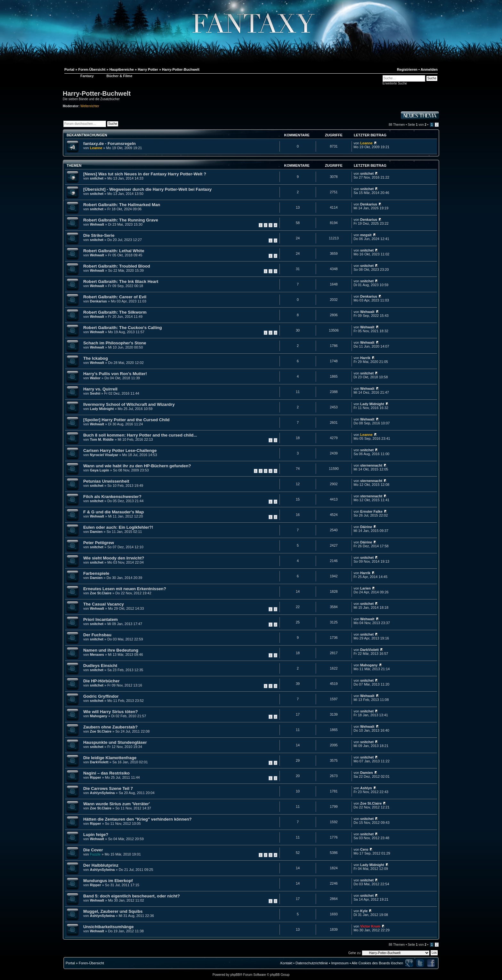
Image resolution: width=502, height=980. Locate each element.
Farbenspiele (96, 573)
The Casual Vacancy (104, 604)
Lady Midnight (102, 409)
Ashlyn (366, 788)
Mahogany (369, 665)
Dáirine (366, 527)
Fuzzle (95, 854)
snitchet (97, 178)
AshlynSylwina (102, 793)
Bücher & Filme (120, 76)
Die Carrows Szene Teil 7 (108, 788)
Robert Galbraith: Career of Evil (115, 297)
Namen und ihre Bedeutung (111, 650)
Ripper (96, 777)
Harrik (365, 358)
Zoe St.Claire (101, 593)
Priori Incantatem (101, 619)
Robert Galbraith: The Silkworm (115, 312)
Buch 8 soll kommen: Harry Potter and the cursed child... (140, 435)
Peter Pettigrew (99, 543)
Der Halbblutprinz (101, 865)
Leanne (96, 148)
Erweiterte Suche (395, 83)
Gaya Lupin (100, 470)
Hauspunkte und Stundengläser (115, 742)
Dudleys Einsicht (100, 666)
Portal (70, 963)
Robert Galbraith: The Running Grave (121, 220)
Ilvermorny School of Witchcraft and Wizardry (129, 404)
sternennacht (371, 465)
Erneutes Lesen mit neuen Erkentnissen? (125, 589)
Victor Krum (370, 926)
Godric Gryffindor (101, 696)
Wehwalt (97, 224)
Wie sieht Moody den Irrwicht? (114, 558)
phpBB (235, 975)
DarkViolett (369, 650)
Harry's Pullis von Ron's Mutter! (115, 374)
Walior (95, 378)
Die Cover (93, 850)
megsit (366, 235)
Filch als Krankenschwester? (112, 497)
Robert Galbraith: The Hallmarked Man (122, 205)
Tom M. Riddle (102, 439)
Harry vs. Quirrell (100, 389)
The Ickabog (96, 358)
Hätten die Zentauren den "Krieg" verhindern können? (138, 819)
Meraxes (97, 655)
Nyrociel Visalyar (104, 455)
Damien (96, 532)
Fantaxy (87, 76)
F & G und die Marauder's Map (113, 512)
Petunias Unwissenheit (106, 481)
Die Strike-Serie (99, 235)
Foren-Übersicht (91, 963)
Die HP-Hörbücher (101, 681)
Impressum (340, 963)
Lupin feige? (96, 835)
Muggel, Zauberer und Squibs (113, 911)
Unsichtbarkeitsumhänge (109, 927)
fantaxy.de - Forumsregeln (109, 144)
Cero (364, 849)
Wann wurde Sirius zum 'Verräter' (117, 804)
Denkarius (369, 204)
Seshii (95, 393)
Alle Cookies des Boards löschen (377, 963)
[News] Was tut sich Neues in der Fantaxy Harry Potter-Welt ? (145, 174)
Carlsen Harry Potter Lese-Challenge (120, 450)
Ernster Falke (371, 511)
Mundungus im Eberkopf (108, 881)
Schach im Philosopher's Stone (115, 343)
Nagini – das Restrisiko (106, 773)
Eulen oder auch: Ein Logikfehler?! (118, 527)
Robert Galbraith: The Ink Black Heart (121, 281)
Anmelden (429, 69)
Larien (365, 588)
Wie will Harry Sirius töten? (111, 712)
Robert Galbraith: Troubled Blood (117, 266)
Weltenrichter (90, 106)
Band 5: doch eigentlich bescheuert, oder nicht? (132, 896)
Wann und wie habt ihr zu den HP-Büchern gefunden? (137, 466)
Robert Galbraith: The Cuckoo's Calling (123, 328)
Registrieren (407, 69)
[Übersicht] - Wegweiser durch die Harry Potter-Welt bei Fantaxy (147, 189)
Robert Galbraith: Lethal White (114, 251)
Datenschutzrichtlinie (312, 963)
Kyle (364, 911)
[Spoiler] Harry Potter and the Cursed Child (126, 420)
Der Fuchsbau (97, 635)
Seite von (417, 125)
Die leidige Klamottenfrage (110, 758)
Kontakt (286, 963)
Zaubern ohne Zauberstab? (110, 727)
